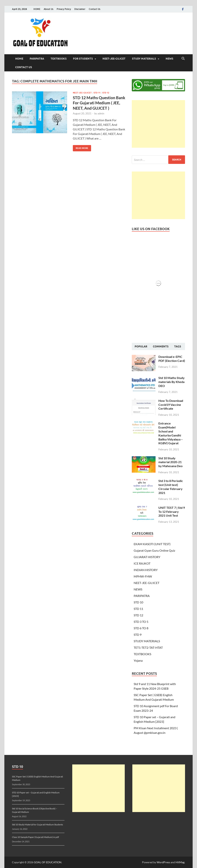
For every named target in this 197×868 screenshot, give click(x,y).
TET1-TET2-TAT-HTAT (148, 647)
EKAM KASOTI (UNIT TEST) (152, 544)
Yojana (138, 660)
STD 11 (97, 93)
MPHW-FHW (143, 576)
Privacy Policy (64, 9)
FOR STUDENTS (83, 59)
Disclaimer (80, 9)
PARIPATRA (37, 59)
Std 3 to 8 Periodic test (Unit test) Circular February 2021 (171, 487)
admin (101, 113)
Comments (161, 346)
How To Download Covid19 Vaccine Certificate (171, 405)
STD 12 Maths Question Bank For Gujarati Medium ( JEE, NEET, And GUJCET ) (99, 103)
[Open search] (183, 59)
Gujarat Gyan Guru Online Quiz (154, 550)
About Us (48, 9)
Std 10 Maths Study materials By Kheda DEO (172, 382)
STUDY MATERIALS (144, 59)
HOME (37, 9)
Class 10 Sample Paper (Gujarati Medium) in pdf (35, 837)
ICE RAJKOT (142, 563)
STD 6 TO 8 (141, 628)
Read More (81, 147)
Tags (178, 346)
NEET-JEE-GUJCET (114, 59)
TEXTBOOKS (59, 59)
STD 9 (138, 635)
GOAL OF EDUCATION (48, 862)
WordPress (163, 862)
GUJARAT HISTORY (147, 557)
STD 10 (138, 602)
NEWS (169, 59)
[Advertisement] (158, 124)
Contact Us (95, 9)
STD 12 (106, 93)
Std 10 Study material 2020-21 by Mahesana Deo (170, 462)
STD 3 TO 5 (141, 622)
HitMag (180, 862)
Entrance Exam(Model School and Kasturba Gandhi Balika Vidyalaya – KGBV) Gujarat (171, 433)
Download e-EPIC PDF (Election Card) (172, 359)
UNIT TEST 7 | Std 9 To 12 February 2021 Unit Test (172, 512)
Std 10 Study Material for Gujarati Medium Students (37, 825)
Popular (141, 346)
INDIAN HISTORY (146, 570)
